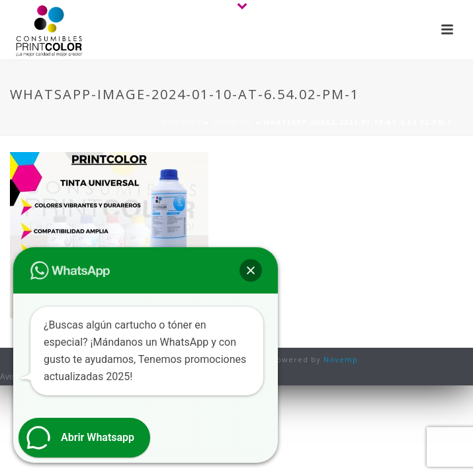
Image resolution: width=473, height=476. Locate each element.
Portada (182, 122)
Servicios (233, 122)
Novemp (341, 359)
